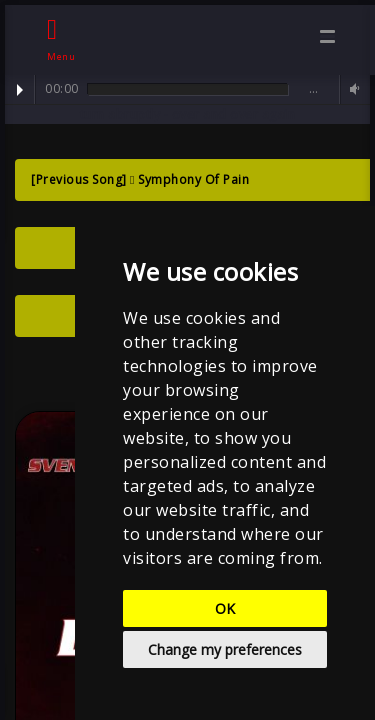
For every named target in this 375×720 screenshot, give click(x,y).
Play (20, 90)
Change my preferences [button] (225, 649)
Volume (352, 89)
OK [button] (225, 608)
